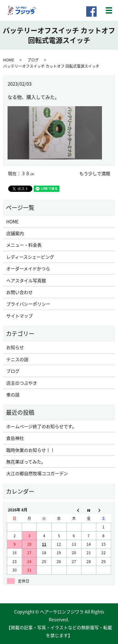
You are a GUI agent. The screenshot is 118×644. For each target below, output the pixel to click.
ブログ (33, 60)
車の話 (13, 394)
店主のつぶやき (22, 383)
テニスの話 (17, 359)
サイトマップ (20, 316)
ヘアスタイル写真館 (26, 280)
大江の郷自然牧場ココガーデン (37, 473)
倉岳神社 (15, 438)
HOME (9, 60)
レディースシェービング (30, 257)
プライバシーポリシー (28, 304)
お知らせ (15, 347)
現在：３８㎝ (21, 173)
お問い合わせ (20, 292)
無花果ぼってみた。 (26, 462)
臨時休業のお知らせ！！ (31, 450)
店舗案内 (15, 233)
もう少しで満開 (95, 173)
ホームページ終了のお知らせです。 (41, 426)
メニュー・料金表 (24, 245)
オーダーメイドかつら (28, 268)
